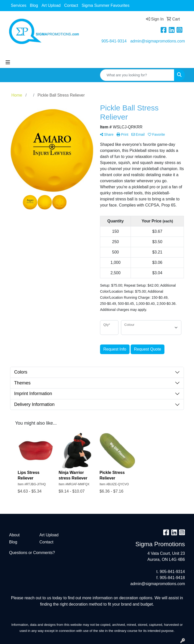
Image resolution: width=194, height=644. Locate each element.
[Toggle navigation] (8, 62)
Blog (34, 5)
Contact (71, 5)
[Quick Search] (137, 75)
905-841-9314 (114, 41)
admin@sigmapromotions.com (158, 41)
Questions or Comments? (32, 553)
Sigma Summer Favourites (105, 5)
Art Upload (51, 5)
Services (19, 5)
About (14, 535)
